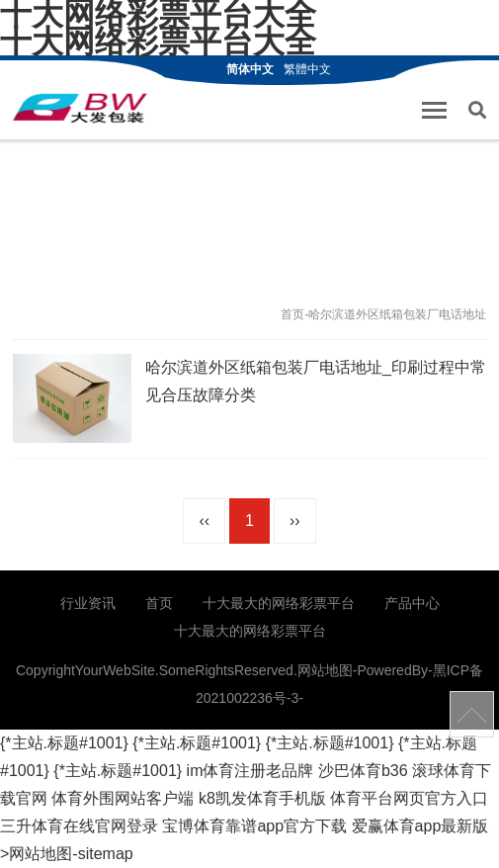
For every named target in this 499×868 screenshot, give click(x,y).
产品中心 (412, 603)
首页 (292, 314)
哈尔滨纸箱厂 (80, 107)
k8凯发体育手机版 (262, 798)
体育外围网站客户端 (123, 798)
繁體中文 (307, 69)
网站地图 (325, 670)
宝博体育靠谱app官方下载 (254, 826)
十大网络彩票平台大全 (158, 42)
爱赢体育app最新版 (420, 826)
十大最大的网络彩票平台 (279, 603)
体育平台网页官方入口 (409, 798)
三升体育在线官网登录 (79, 826)
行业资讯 (88, 603)
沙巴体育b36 (363, 771)
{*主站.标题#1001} (64, 743)
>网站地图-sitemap (67, 854)
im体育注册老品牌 (250, 771)
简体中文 (250, 69)
